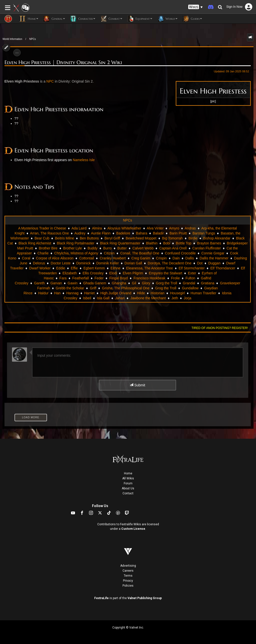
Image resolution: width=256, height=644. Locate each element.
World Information (12, 39)
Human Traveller (203, 293)
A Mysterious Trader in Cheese (42, 228)
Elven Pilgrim (133, 273)
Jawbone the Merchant (148, 298)
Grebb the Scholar (70, 288)
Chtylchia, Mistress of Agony (76, 253)
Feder (99, 278)
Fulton (190, 278)
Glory (146, 283)
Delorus (39, 263)
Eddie (61, 268)
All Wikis (128, 478)
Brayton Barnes (209, 243)
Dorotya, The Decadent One (170, 263)
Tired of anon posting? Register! (220, 328)
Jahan (120, 298)
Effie (74, 268)
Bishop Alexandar (217, 238)
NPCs (32, 39)
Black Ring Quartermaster (120, 243)
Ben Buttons (89, 238)
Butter (122, 248)
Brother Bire (48, 248)
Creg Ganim (141, 258)
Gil (134, 283)
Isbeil (87, 298)
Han (57, 293)
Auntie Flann (101, 233)
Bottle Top (183, 243)
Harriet (89, 293)
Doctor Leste (61, 263)
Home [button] (29, 19)
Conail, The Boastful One (140, 253)
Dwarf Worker (40, 268)
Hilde (141, 293)
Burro (107, 248)
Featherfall (80, 278)
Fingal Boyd (118, 278)
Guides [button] (192, 19)
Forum (128, 483)
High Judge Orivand (116, 293)
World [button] (167, 19)
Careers (128, 571)
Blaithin (152, 243)
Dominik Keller (107, 263)
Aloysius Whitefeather (124, 228)
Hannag (72, 293)
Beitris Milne (64, 238)
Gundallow (190, 288)
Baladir (158, 233)
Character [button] (83, 19)
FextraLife (101, 598)
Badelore (123, 233)
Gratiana (208, 283)
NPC (50, 81)
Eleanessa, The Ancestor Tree (149, 268)
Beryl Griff (112, 238)
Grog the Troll (166, 288)
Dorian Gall (133, 263)
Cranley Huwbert (113, 258)
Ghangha (119, 283)
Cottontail (87, 258)
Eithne (115, 268)
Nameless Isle (84, 160)
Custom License (133, 529)
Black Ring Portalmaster (75, 243)
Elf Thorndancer (223, 268)
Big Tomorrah (172, 238)
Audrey (80, 233)
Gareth (39, 283)
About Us (128, 488)
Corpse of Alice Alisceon (55, 258)
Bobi (167, 243)
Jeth (175, 298)
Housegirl (177, 293)
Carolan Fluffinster (206, 248)
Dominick (83, 263)
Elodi (113, 273)
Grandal (189, 283)
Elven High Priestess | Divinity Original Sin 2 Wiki (63, 62)
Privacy (128, 581)
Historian (158, 293)
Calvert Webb (143, 248)
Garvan (56, 283)
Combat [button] (111, 19)
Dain (176, 258)
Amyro (174, 228)
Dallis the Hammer (214, 258)
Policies (128, 586)
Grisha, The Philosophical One (126, 288)
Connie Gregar (213, 253)
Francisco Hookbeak (149, 278)
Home (128, 473)
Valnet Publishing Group (145, 598)
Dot (200, 263)
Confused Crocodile (180, 253)
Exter (192, 273)
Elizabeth (70, 273)
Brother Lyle (73, 248)
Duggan (214, 263)
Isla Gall (103, 298)
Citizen (109, 253)
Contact (128, 493)
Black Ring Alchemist (35, 243)
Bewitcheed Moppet (141, 238)
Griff (93, 288)
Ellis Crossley (93, 273)
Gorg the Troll (167, 283)
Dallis (190, 258)
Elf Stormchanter (191, 268)
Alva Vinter (155, 228)
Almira (97, 228)
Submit (137, 385)
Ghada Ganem (95, 283)
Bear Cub (42, 238)
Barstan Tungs (204, 233)
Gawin (72, 283)
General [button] (54, 19)
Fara (63, 278)
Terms (128, 576)
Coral (26, 258)
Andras (190, 228)
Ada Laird (79, 228)
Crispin (161, 258)
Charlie (43, 253)
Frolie (175, 278)
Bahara (142, 233)
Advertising (128, 566)
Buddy (92, 248)
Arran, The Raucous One (49, 233)
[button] (195, 7)
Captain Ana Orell (173, 248)
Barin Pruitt (178, 233)
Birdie (193, 238)
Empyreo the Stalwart (165, 273)
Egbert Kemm (94, 268)
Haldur (43, 293)
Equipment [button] (140, 19)
